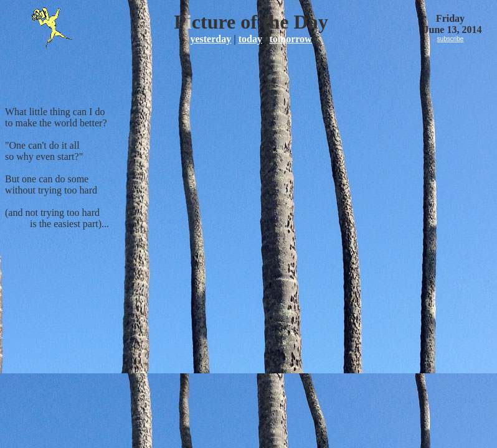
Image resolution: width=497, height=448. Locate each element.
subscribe (451, 39)
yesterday (211, 39)
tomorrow (290, 39)
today (250, 39)
